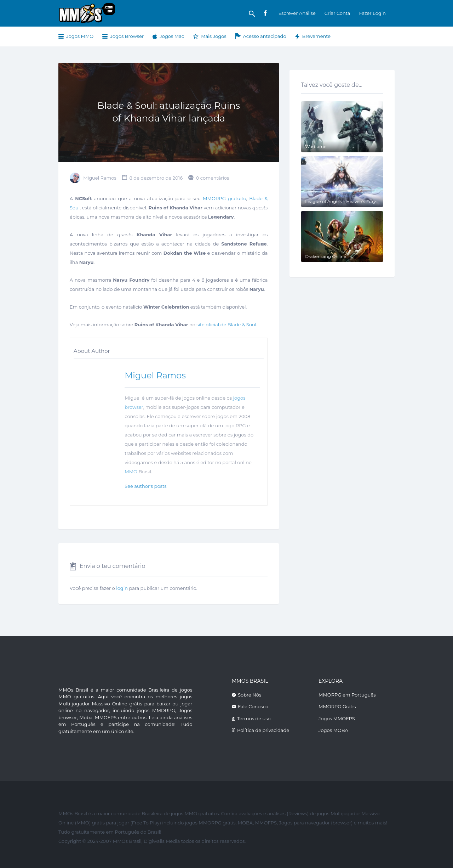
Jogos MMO (80, 36)
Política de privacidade (263, 730)
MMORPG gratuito (224, 198)
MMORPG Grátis (337, 706)
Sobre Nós (250, 695)
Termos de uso (254, 718)
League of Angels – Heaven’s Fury (340, 201)
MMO (131, 472)
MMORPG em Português (347, 695)
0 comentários (213, 178)
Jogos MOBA (333, 730)
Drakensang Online (326, 256)
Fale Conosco (253, 706)
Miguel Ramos (100, 178)
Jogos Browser (127, 36)
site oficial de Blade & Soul (226, 325)
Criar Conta (337, 13)
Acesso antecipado (265, 36)
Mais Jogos (214, 36)
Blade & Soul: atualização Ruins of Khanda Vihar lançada (169, 112)
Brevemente (317, 36)
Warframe (316, 146)
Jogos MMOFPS (337, 718)
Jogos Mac (172, 36)
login (122, 588)
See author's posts (145, 486)
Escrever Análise (297, 13)
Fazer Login (372, 13)
